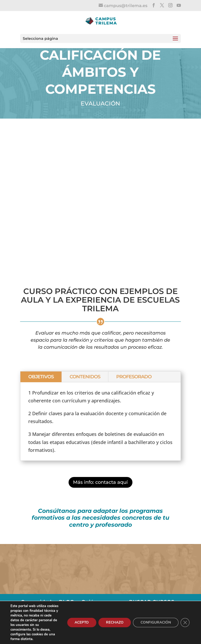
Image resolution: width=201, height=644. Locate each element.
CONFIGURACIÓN (155, 622)
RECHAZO (113, 622)
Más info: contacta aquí (100, 482)
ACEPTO (79, 622)
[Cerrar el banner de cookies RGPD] (185, 623)
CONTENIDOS (85, 377)
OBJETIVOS (41, 377)
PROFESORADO (134, 377)
